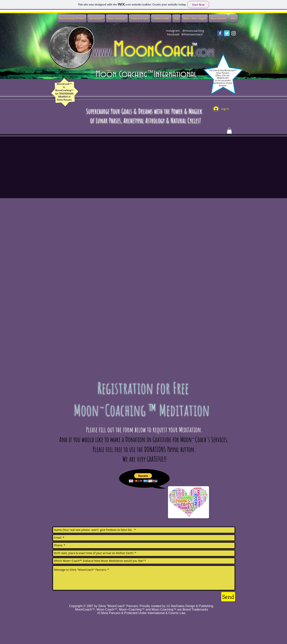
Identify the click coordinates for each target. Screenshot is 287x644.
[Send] (228, 597)
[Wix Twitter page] (227, 33)
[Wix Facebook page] (220, 33)
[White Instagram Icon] (234, 33)
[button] (143, 478)
